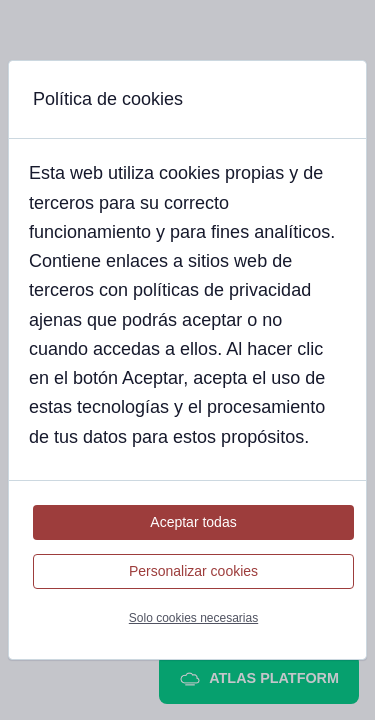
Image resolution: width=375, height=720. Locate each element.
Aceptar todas (193, 522)
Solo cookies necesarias (193, 618)
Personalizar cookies (193, 571)
